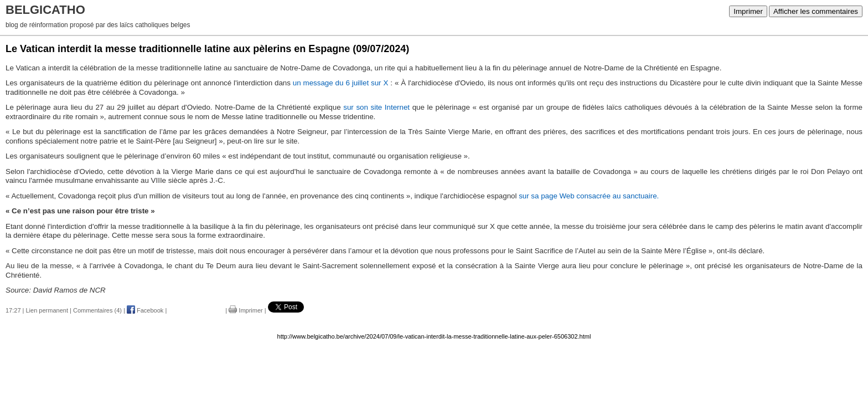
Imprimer (748, 11)
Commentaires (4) (97, 310)
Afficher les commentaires (816, 11)
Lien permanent (47, 310)
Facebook (145, 310)
